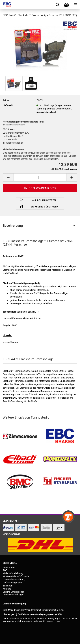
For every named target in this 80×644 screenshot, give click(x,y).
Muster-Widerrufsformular (16, 576)
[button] (8, 177)
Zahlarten (8, 586)
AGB (5, 570)
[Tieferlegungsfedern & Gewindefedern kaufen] (20, 459)
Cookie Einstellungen (13, 595)
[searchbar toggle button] (57, 5)
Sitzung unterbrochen (14, 592)
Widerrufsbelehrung (13, 573)
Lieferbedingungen (12, 583)
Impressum (9, 567)
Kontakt (7, 589)
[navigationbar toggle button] (75, 5)
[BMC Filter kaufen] (20, 482)
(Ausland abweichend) (46, 112)
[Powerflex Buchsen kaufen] (60, 459)
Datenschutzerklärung (14, 579)
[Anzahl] (40, 177)
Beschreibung (13, 226)
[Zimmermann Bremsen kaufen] (20, 436)
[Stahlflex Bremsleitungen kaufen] (60, 482)
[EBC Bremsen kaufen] (60, 436)
